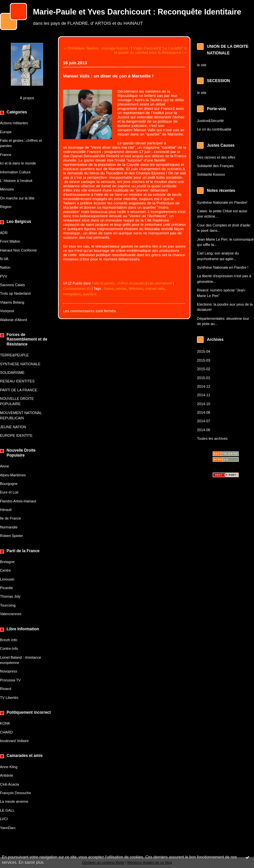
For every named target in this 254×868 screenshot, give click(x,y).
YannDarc (8, 828)
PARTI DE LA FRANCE (19, 390)
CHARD (6, 732)
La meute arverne (14, 801)
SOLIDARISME (12, 373)
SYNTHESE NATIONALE (20, 364)
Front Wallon (10, 241)
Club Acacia (10, 784)
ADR (4, 233)
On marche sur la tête (17, 198)
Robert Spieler (12, 536)
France (6, 155)
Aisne (4, 466)
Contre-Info (9, 648)
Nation (5, 267)
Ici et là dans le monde (18, 163)
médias (121, 288)
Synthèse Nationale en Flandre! (222, 202)
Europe (6, 132)
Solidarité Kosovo (211, 174)
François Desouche (15, 793)
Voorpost (7, 311)
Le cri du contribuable (214, 129)
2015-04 (204, 351)
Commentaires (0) (77, 288)
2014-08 (204, 412)
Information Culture (15, 172)
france (109, 288)
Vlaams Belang (12, 302)
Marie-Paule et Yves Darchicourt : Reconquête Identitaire (137, 12)
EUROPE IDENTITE (16, 435)
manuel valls (155, 288)
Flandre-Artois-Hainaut (18, 501)
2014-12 (204, 386)
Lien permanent (160, 283)
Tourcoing (8, 605)
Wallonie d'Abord (14, 320)
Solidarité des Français (215, 166)
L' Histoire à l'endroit (16, 181)
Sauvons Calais (13, 285)
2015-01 (204, 378)
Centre (5, 570)
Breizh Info (9, 640)
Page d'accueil (146, 48)
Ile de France (11, 518)
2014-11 (204, 395)
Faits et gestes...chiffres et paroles (118, 283)
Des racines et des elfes (216, 157)
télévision (136, 288)
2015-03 (204, 360)
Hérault (6, 510)
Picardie (6, 588)
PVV (4, 276)
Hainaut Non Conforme (18, 250)
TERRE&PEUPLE (14, 355)
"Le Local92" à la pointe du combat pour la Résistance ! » (150, 50)
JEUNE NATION (13, 427)
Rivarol (6, 689)
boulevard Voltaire (14, 741)
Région (6, 207)
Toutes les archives (212, 438)
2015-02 (204, 369)
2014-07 (204, 421)
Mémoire (7, 189)
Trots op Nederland (15, 293)
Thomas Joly (10, 596)
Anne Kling (9, 767)
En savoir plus (31, 862)
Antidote (7, 775)
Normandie (9, 527)
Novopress (9, 671)
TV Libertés (9, 698)
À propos (27, 98)
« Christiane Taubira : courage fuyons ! (97, 48)
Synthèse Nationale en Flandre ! (223, 267)
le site (202, 65)
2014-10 (204, 404)
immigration (72, 294)
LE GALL (7, 810)
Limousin (7, 579)
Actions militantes (14, 123)
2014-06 (204, 430)
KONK (5, 723)
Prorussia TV (10, 680)
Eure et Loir (9, 492)
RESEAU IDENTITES (17, 381)
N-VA (4, 259)
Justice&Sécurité (210, 121)
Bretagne (7, 562)
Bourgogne (9, 484)
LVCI (4, 819)
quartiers (90, 294)
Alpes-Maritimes (13, 475)
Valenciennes (11, 614)
